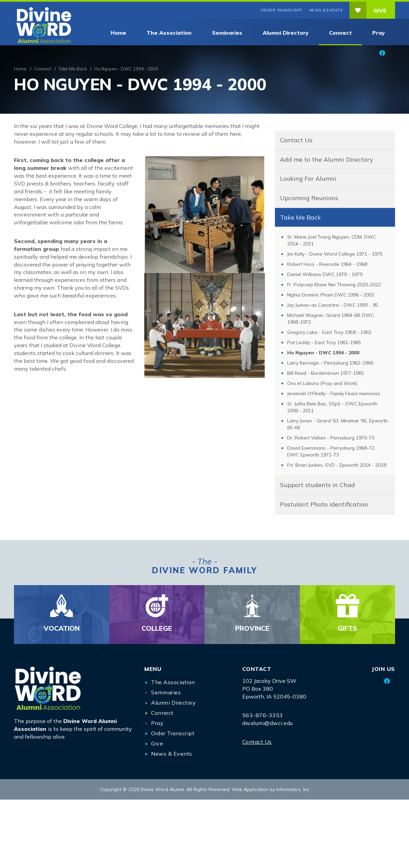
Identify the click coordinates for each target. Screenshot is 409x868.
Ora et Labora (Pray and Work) (322, 383)
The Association (169, 33)
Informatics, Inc (293, 789)
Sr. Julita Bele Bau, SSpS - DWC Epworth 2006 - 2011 (332, 407)
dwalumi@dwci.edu (268, 723)
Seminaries (227, 33)
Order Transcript (282, 10)
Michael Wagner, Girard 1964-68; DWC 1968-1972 (331, 319)
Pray (379, 33)
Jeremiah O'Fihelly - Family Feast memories (334, 393)
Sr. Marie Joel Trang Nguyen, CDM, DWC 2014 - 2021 (332, 240)
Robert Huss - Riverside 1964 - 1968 (327, 264)
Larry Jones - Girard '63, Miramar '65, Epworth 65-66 (338, 424)
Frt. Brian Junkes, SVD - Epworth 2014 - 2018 (337, 465)
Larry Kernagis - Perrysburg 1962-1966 (330, 363)
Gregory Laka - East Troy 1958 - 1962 (329, 332)
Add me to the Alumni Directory (327, 159)
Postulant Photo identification (324, 504)
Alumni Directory (286, 33)
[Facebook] (382, 53)
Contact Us (296, 140)
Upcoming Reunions (309, 198)
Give (368, 10)
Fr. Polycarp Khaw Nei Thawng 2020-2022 (334, 285)
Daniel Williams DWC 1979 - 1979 (325, 274)
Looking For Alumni (308, 179)
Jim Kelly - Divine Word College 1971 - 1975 (335, 254)
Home (118, 33)
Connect (340, 33)
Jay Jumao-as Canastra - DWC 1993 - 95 (333, 305)
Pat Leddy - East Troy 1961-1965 (324, 342)
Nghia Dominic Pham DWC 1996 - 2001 (331, 295)
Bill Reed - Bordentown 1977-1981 (326, 373)
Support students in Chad (317, 485)
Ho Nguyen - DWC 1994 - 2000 (323, 353)
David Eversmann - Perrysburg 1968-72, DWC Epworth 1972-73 (331, 451)
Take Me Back (73, 69)
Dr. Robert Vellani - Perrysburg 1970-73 (331, 438)
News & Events (326, 10)
